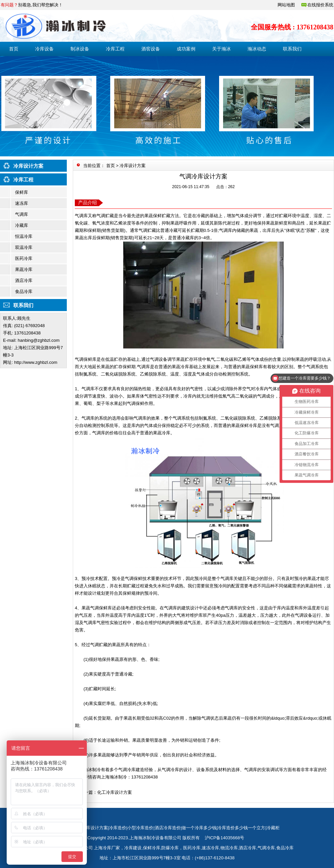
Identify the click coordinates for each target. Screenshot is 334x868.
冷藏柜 (273, 828)
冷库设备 (44, 49)
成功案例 (186, 49)
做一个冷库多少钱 (199, 828)
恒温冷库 (24, 236)
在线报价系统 (320, 5)
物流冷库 (229, 848)
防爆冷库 (170, 848)
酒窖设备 (151, 49)
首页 (14, 49)
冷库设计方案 (133, 166)
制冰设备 (80, 49)
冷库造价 (118, 828)
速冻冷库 (210, 848)
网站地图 (286, 5)
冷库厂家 (111, 848)
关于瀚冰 (221, 49)
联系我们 (292, 49)
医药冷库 (24, 258)
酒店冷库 (24, 280)
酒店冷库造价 (168, 828)
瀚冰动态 (257, 49)
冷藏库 (22, 225)
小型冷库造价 (140, 828)
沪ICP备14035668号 (225, 838)
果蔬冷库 (24, 269)
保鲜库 (22, 192)
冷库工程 (115, 49)
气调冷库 (266, 848)
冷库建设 (133, 848)
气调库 (22, 214)
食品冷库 (24, 292)
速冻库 (22, 203)
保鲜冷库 (152, 848)
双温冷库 (24, 247)
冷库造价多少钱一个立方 (241, 828)
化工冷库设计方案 (115, 792)
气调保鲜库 (86, 359)
